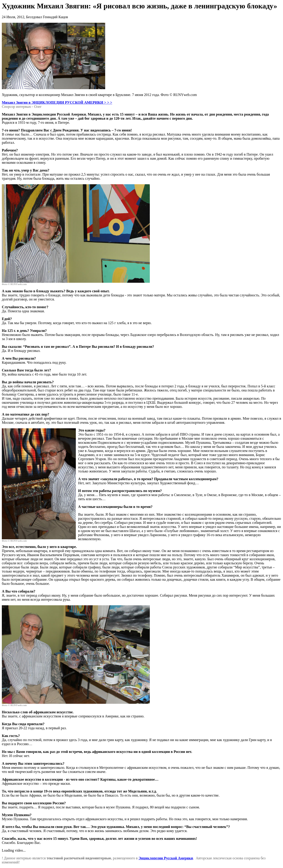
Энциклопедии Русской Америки (166, 858)
